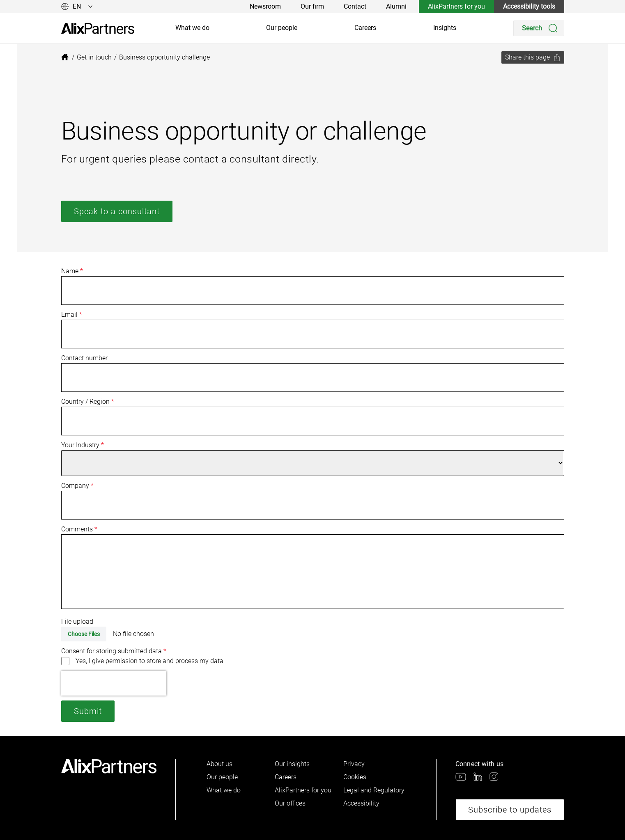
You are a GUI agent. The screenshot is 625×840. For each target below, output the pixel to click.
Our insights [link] (292, 764)
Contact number (84, 358)
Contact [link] (355, 6)
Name (72, 271)
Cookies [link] (355, 777)
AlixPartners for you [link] (456, 6)
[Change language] (77, 7)
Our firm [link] (312, 6)
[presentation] (114, 683)
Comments (79, 529)
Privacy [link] (354, 764)
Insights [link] (445, 28)
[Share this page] (533, 57)
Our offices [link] (290, 803)
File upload (77, 621)
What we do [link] (192, 28)
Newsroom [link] (265, 6)
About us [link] (219, 764)
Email (72, 315)
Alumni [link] (396, 6)
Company (77, 486)
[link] (98, 29)
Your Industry (83, 445)
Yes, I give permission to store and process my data (149, 661)
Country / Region (88, 402)
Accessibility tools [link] (529, 6)
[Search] (539, 28)
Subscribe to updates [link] (510, 810)
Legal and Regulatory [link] (374, 790)
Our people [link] (282, 28)
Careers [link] (365, 28)
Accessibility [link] (361, 803)
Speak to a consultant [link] (117, 211)
